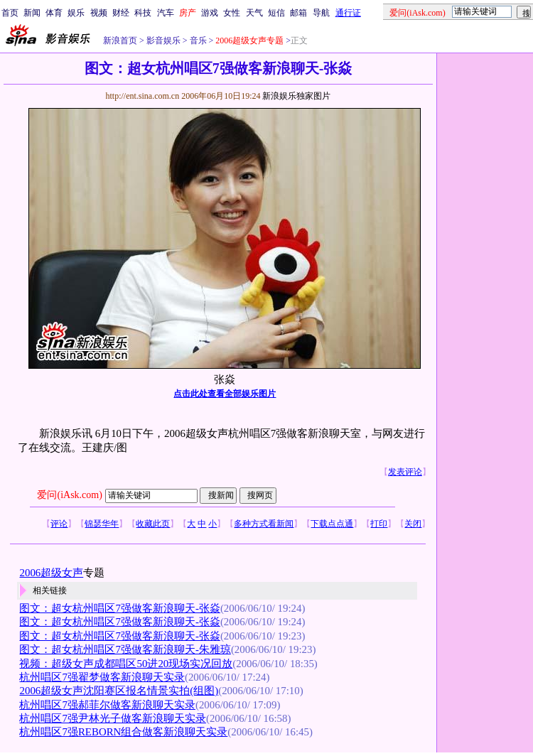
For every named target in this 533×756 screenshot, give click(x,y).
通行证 (348, 13)
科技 (143, 13)
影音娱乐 (163, 40)
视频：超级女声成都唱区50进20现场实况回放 (126, 664)
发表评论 (405, 472)
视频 (99, 13)
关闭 (413, 524)
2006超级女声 (51, 573)
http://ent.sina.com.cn (143, 96)
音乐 (197, 40)
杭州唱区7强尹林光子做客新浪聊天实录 (112, 718)
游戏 (210, 13)
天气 (254, 13)
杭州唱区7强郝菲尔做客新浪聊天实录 (107, 705)
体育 (54, 13)
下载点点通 (332, 524)
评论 (59, 524)
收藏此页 (153, 524)
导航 (321, 13)
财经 (121, 13)
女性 (232, 13)
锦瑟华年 (102, 524)
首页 (10, 13)
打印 (379, 524)
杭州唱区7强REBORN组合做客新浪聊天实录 (123, 732)
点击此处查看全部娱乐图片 (225, 394)
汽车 (166, 13)
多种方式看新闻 (264, 524)
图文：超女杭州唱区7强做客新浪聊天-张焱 (119, 608)
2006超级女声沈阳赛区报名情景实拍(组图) (119, 691)
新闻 (32, 13)
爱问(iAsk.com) (69, 495)
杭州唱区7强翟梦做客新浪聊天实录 (102, 677)
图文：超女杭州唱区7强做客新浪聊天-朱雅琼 (125, 649)
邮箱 (298, 13)
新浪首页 (120, 40)
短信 (276, 13)
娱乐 (76, 13)
